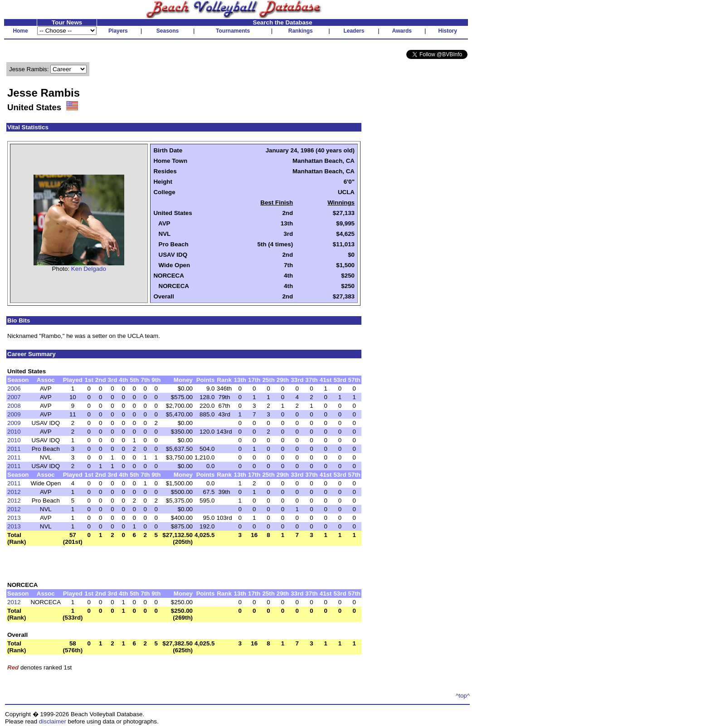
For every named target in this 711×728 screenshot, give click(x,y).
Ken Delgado (89, 269)
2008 (14, 406)
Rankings (301, 31)
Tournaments (233, 31)
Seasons (168, 31)
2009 (14, 414)
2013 (14, 518)
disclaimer (53, 721)
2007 (14, 397)
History (448, 31)
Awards (402, 31)
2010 (14, 432)
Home (20, 31)
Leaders (354, 31)
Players (118, 31)
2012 (14, 492)
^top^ (463, 696)
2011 (14, 449)
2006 (14, 388)
